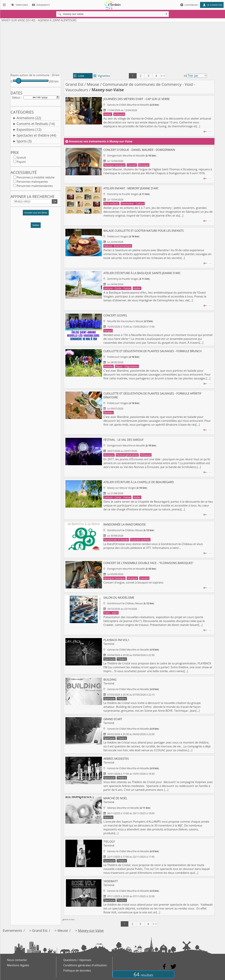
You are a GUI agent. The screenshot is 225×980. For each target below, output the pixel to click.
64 (143, 974)
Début (16, 98)
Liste (79, 76)
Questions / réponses (77, 960)
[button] (36, 215)
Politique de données (77, 971)
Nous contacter (17, 960)
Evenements (12, 931)
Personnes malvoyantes (32, 182)
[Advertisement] (112, 47)
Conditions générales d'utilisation (85, 965)
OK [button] (54, 202)
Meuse (93, 84)
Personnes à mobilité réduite (36, 178)
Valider (36, 226)
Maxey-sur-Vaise (91, 931)
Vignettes (102, 76)
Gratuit (21, 158)
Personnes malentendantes (35, 187)
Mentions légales (18, 965)
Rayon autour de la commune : (31, 75)
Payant (21, 162)
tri (185, 76)
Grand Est (74, 84)
